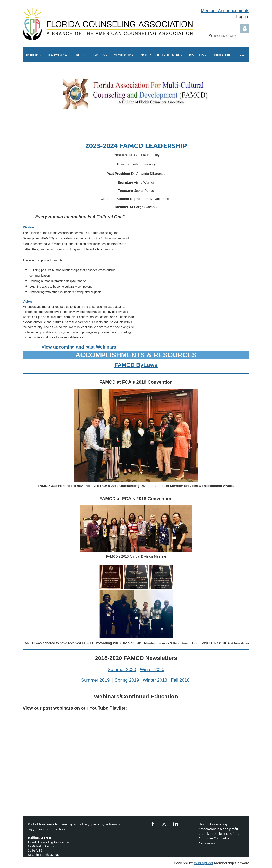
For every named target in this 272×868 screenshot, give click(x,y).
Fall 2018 (180, 680)
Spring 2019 (127, 680)
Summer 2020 (122, 669)
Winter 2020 (152, 669)
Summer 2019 (96, 680)
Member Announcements (225, 11)
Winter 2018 (155, 680)
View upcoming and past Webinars (79, 347)
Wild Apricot (204, 863)
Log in (245, 28)
